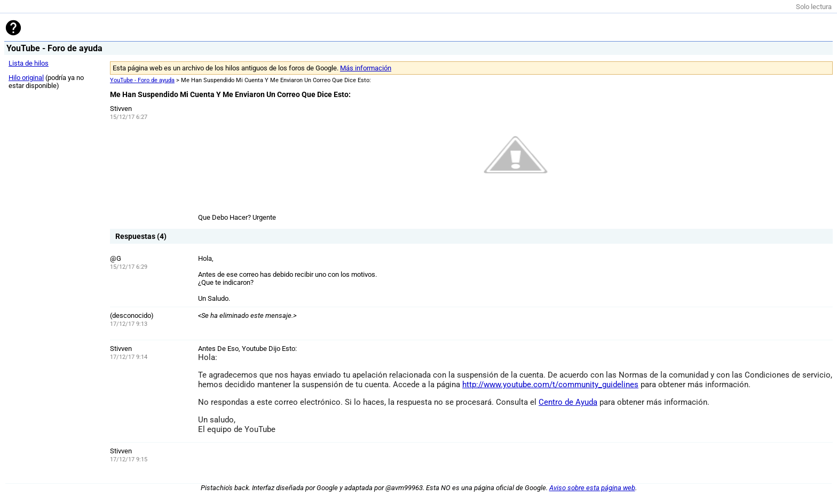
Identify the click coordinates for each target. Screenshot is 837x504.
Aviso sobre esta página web (592, 488)
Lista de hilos (29, 63)
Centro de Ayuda (568, 402)
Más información (366, 68)
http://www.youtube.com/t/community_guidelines (550, 385)
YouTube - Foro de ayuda (142, 80)
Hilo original (26, 78)
